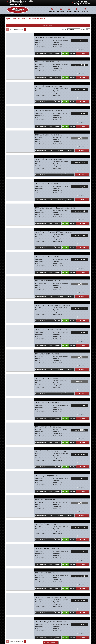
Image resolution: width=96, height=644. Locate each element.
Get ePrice (80, 137)
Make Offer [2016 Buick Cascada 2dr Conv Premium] (60, 77)
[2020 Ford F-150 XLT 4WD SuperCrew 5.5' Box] (20, 598)
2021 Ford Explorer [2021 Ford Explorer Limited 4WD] (47, 568)
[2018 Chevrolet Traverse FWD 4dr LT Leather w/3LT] (20, 309)
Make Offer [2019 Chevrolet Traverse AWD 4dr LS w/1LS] (60, 343)
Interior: (37, 42)
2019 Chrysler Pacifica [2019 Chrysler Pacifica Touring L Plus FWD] (50, 448)
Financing (76, 53)
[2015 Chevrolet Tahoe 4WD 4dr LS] (20, 261)
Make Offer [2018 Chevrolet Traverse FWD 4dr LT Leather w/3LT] (60, 318)
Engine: (55, 42)
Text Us (85, 53)
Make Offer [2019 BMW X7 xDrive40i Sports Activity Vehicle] (60, 53)
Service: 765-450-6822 (16, 5)
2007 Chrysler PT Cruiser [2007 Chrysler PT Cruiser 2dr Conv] (48, 424)
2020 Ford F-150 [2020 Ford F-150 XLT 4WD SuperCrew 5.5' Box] (51, 592)
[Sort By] (73, 29)
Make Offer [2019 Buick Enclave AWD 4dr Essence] (60, 101)
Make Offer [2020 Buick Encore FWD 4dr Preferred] (63, 150)
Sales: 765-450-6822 (16, 3)
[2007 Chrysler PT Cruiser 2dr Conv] (20, 430)
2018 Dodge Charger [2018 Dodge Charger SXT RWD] (47, 472)
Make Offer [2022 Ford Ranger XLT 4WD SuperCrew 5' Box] (60, 632)
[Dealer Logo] (18, 10)
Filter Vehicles (48, 25)
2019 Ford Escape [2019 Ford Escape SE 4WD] (45, 496)
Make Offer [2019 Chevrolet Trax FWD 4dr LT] (63, 391)
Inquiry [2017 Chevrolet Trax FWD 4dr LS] (52, 367)
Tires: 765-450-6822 (81, 2)
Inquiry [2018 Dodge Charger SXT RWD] (51, 487)
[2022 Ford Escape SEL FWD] (20, 526)
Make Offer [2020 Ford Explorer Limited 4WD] (60, 560)
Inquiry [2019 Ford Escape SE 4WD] (52, 511)
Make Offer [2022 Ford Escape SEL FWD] (60, 536)
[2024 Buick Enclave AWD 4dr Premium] (20, 116)
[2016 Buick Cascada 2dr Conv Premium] (20, 68)
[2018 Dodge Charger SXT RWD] (20, 478)
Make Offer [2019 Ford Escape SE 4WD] (63, 511)
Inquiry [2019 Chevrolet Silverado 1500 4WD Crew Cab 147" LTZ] (51, 222)
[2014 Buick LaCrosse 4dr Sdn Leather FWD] (20, 164)
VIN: (54, 40)
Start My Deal (68, 53)
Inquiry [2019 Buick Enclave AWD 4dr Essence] (51, 101)
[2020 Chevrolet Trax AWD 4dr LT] (20, 405)
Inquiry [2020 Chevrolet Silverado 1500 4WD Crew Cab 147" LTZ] (51, 246)
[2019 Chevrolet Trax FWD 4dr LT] (20, 381)
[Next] (25, 29)
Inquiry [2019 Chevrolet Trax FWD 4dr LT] (52, 391)
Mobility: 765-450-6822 (82, 4)
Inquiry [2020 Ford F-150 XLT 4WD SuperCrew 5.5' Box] (51, 608)
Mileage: (55, 44)
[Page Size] (88, 29)
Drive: (37, 44)
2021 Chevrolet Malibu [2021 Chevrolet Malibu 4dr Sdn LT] (48, 182)
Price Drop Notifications (41, 53)
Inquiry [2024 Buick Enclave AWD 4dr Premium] (51, 125)
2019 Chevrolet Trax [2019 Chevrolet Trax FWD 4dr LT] (47, 375)
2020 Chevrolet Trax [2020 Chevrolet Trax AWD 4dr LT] (47, 399)
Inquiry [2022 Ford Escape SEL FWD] (51, 536)
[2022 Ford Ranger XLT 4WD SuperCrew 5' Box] (20, 623)
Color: (37, 40)
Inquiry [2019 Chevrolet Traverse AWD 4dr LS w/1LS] (51, 343)
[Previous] (8, 29)
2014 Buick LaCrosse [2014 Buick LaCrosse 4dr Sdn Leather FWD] (50, 158)
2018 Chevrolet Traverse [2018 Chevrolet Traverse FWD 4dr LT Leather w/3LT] (53, 303)
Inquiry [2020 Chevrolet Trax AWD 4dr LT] (51, 415)
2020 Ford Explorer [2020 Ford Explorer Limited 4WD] (47, 544)
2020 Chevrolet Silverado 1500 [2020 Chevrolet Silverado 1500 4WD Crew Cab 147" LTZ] (55, 231)
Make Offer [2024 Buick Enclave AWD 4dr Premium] (60, 125)
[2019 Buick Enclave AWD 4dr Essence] (20, 92)
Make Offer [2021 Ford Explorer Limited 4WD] (60, 584)
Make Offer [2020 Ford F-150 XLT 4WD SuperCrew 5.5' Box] (60, 608)
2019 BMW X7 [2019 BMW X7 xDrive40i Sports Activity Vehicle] (51, 38)
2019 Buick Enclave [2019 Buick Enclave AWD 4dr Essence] (49, 86)
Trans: (37, 47)
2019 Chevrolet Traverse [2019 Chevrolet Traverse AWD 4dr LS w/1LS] (51, 327)
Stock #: (55, 47)
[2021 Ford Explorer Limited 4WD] (20, 574)
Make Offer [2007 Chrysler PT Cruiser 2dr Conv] (60, 439)
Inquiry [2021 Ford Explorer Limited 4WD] (51, 584)
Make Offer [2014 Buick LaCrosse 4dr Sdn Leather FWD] (63, 174)
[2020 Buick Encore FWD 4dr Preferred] (20, 140)
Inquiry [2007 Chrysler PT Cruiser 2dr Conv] (51, 439)
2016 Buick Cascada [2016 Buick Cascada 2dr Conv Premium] (49, 62)
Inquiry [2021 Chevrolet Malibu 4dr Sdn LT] (52, 198)
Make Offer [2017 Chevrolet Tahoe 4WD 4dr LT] (63, 294)
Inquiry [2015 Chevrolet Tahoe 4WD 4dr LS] (51, 270)
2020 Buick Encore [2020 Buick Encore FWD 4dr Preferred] (49, 134)
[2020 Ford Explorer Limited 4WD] (20, 550)
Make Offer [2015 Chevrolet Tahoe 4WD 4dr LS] (60, 270)
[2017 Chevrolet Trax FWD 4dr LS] (20, 357)
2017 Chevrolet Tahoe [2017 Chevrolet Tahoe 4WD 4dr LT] (48, 279)
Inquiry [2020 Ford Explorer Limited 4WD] (51, 560)
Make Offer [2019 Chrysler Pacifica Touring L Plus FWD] (60, 463)
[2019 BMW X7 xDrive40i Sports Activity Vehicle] (20, 44)
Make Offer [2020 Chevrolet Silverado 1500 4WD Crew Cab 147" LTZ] (60, 246)
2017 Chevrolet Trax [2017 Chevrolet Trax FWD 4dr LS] (47, 351)
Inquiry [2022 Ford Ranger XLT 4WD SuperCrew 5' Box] (51, 632)
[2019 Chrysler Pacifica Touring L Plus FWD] (20, 454)
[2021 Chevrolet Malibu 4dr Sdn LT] (20, 188)
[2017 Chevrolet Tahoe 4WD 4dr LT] (20, 285)
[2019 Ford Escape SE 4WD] (20, 502)
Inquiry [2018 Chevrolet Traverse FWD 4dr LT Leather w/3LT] (51, 318)
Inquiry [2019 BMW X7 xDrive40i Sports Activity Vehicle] (51, 53)
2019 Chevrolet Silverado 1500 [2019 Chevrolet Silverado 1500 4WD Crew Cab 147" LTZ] (55, 206)
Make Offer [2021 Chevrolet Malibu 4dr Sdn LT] (63, 198)
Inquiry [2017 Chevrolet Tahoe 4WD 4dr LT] (52, 294)
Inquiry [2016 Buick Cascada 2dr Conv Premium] (51, 77)
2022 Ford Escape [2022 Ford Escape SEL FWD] (45, 520)
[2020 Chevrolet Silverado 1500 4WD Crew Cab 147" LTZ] (20, 237)
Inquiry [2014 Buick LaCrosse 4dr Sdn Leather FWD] (52, 174)
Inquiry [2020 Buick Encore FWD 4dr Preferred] (52, 150)
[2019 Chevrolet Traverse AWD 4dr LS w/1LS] (20, 333)
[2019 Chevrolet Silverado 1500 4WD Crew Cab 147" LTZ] (20, 212)
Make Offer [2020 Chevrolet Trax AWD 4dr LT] (60, 415)
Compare (81, 49)
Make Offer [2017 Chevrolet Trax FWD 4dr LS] (63, 367)
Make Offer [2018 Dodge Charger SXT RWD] (60, 487)
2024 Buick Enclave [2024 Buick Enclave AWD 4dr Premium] (49, 110)
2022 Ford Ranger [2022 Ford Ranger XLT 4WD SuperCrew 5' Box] (51, 617)
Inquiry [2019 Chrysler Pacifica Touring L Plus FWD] (51, 463)
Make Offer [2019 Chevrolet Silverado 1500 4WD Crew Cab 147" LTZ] (60, 222)
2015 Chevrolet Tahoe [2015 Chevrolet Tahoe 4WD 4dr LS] (48, 255)
